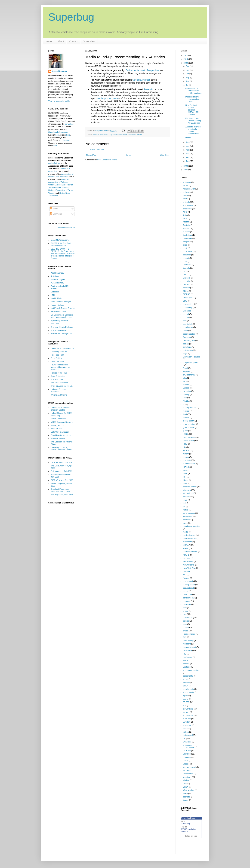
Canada (186, 268)
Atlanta (186, 222)
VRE (185, 784)
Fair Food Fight (57, 355)
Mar (188, 154)
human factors (189, 464)
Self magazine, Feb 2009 (61, 471)
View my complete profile (59, 101)
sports (186, 699)
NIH (185, 575)
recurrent (187, 644)
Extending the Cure (59, 352)
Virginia (186, 780)
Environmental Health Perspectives (142, 70)
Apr (188, 150)
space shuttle (189, 692)
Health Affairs (56, 298)
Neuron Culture (57, 305)
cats (185, 271)
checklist (187, 281)
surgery (186, 712)
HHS (185, 444)
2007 (186, 170)
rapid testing (188, 641)
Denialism (55, 292)
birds (185, 245)
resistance (132, 135)
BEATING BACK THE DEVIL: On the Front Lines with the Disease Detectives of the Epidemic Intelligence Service (63, 254)
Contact (73, 41)
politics (186, 621)
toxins (185, 729)
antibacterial (188, 205)
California (187, 265)
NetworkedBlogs (188, 818)
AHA (185, 199)
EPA (185, 378)
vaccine (186, 764)
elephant (187, 371)
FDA (185, 398)
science (185, 831)
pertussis (187, 604)
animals (96, 135)
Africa (185, 195)
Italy (185, 503)
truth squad (188, 735)
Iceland (186, 470)
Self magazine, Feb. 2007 (62, 495)
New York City (189, 568)
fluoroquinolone (189, 408)
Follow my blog (191, 836)
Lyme (185, 523)
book (185, 248)
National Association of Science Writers (58, 182)
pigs (185, 614)
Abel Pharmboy (57, 273)
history (186, 454)
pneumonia (188, 618)
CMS (185, 301)
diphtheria (187, 347)
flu (184, 404)
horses (186, 457)
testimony (187, 725)
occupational (188, 588)
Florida (186, 401)
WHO (185, 793)
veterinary (187, 777)
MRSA (186, 545)
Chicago (186, 284)
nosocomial (188, 581)
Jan (188, 161)
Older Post (165, 155)
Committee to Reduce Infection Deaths (60, 409)
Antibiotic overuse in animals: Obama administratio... (193, 130)
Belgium (186, 242)
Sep (188, 78)
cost (185, 321)
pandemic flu (188, 598)
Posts (54, 209)
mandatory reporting (192, 526)
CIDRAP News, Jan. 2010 (62, 462)
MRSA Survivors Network (62, 422)
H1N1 (185, 434)
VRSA (186, 787)
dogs (185, 354)
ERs (185, 381)
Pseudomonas (189, 634)
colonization (188, 304)
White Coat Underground (61, 334)
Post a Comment (97, 149)
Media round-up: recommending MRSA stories (193, 121)
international (188, 493)
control (186, 314)
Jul (187, 85)
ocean (186, 591)
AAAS (185, 186)
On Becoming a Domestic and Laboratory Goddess (62, 316)
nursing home (189, 585)
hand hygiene (189, 437)
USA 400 (187, 757)
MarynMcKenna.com (60, 240)
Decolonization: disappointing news (192, 99)
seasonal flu (188, 676)
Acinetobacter (189, 189)
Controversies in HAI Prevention (60, 287)
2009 (186, 63)
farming (186, 395)
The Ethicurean (57, 379)
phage (186, 611)
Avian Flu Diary (57, 283)
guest (185, 431)
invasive (186, 497)
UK (184, 738)
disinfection (188, 350)
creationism (188, 327)
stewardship (188, 709)
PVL (185, 637)
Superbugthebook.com (58, 132)
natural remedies (190, 552)
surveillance (188, 715)
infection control (190, 487)
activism (186, 192)
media (186, 532)
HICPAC (186, 450)
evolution (187, 391)
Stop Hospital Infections (61, 435)
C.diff (185, 261)
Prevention (149, 89)
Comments (56, 214)
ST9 (185, 705)
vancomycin (188, 774)
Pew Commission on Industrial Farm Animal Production (60, 367)
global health (188, 421)
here (57, 135)
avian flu (186, 228)
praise (186, 631)
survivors (187, 719)
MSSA (186, 548)
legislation (187, 516)
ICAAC (186, 467)
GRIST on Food (58, 362)
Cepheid (186, 278)
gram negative (189, 424)
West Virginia (189, 790)
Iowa (185, 500)
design (186, 344)
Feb (188, 157)
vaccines (187, 770)
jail (184, 506)
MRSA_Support (57, 425)
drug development (115, 135)
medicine (192, 829)
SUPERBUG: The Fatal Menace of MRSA (61, 244)
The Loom (55, 324)
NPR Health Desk (58, 311)
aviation (186, 232)
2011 (186, 55)
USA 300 (187, 754)
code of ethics (55, 163)
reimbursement (189, 647)
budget (186, 258)
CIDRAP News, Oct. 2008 (62, 480)
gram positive (189, 427)
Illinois (186, 480)
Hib (184, 447)
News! (188, 137)
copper (186, 317)
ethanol (186, 385)
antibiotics (104, 135)
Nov (188, 70)
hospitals (187, 460)
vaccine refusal (189, 767)
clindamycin (188, 298)
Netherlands (188, 561)
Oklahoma (187, 594)
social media (188, 689)
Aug (188, 81)
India (185, 483)
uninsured (187, 742)
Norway (186, 578)
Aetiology (55, 276)
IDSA (185, 473)
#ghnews (187, 182)
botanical (187, 255)
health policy (188, 441)
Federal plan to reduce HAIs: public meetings (193, 91)
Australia (187, 225)
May (188, 146)
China (185, 291)
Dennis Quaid (189, 340)
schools (186, 664)
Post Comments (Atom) (107, 160)
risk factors (188, 657)
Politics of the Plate (59, 373)
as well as (69, 124)
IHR (185, 477)
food (125, 135)
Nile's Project (56, 429)
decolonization (189, 334)
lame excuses (189, 513)
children (186, 288)
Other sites (89, 41)
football (186, 418)
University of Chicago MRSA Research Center (61, 449)
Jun (188, 142)
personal (187, 601)
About (61, 41)
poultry (186, 627)
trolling (186, 732)
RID (185, 654)
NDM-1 (186, 555)
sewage (186, 682)
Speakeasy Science (59, 320)
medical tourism (190, 538)
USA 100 (187, 751)
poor (185, 624)
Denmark (187, 337)
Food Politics (56, 358)
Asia (185, 215)
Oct (188, 74)
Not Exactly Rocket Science (63, 308)
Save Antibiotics (58, 376)
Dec (188, 66)
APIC (185, 212)
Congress (187, 311)
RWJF (186, 660)
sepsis (186, 679)
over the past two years (107, 98)
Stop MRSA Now (58, 438)
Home (49, 41)
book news (188, 251)
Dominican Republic (192, 357)
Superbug (71, 17)
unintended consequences (189, 746)
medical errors (189, 535)
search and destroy (191, 670)
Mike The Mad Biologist (61, 302)
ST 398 (140, 135)
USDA (186, 760)
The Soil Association (59, 383)
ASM (185, 219)
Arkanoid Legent (58, 280)
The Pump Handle (59, 330)
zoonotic (186, 797)
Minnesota (187, 542)
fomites (186, 411)
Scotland (187, 667)
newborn (187, 571)
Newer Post (91, 155)
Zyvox (185, 800)
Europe (186, 388)
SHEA (186, 686)
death (185, 331)
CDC (185, 274)
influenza (187, 490)
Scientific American (141, 80)
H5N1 (53, 295)
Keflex (186, 510)
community (188, 307)
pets (185, 608)
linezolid (186, 520)
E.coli (185, 368)
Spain (185, 696)
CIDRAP (187, 294)
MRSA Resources (58, 419)
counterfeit (187, 324)
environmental (189, 375)
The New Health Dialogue (62, 327)
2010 (186, 59)
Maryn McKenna (59, 71)
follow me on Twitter (66, 228)
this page (65, 140)
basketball (187, 238)
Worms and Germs (59, 395)
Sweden (186, 722)
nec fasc (186, 558)
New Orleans (189, 565)
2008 (186, 166)
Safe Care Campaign (60, 432)
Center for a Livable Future (62, 348)
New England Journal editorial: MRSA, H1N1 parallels (192, 110)
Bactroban (187, 235)
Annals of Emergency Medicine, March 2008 (60, 490)
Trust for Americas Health (62, 386)
